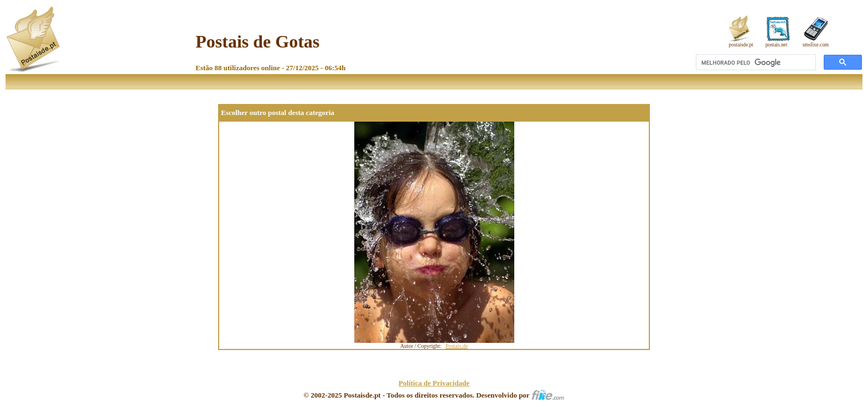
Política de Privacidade (434, 383)
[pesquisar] (755, 62)
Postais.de (457, 346)
